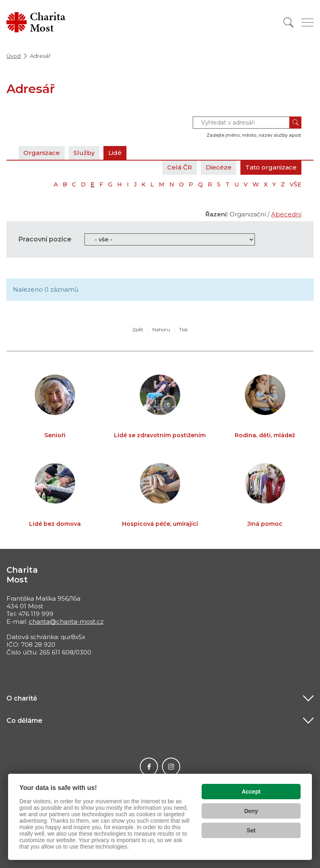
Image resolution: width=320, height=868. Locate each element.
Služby (84, 153)
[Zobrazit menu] (307, 22)
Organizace (42, 153)
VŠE (296, 184)
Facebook (149, 767)
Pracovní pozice (45, 239)
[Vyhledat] (288, 22)
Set (251, 830)
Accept (251, 792)
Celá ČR (180, 167)
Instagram (171, 767)
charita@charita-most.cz (66, 621)
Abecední (286, 214)
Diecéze (219, 167)
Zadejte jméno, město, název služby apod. (254, 135)
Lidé (115, 153)
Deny (251, 811)
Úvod (14, 56)
